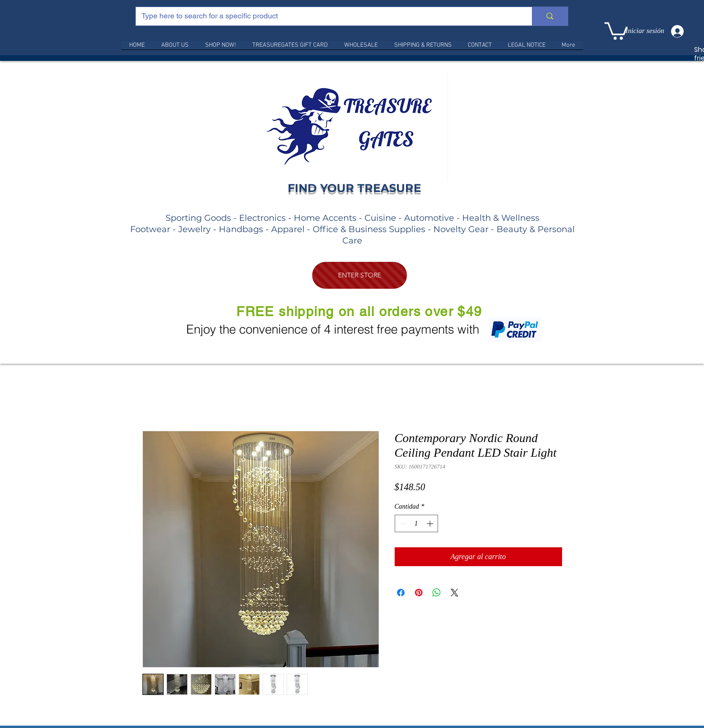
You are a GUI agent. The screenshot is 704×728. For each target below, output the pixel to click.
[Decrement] (402, 523)
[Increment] (431, 523)
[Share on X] (455, 593)
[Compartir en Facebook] (401, 593)
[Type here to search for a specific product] (327, 16)
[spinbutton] (416, 523)
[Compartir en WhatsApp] (437, 593)
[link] (616, 30)
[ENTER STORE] (360, 275)
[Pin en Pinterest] (419, 593)
